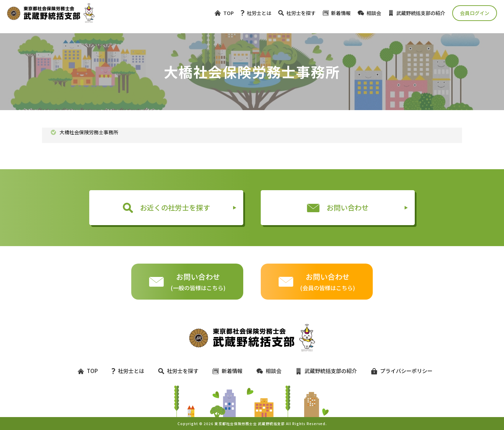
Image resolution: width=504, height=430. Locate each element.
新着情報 (337, 13)
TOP (224, 13)
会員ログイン (475, 13)
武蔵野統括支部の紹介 (417, 13)
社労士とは (256, 13)
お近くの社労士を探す (166, 208)
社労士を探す (297, 13)
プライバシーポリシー (399, 371)
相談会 (369, 13)
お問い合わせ (338, 207)
